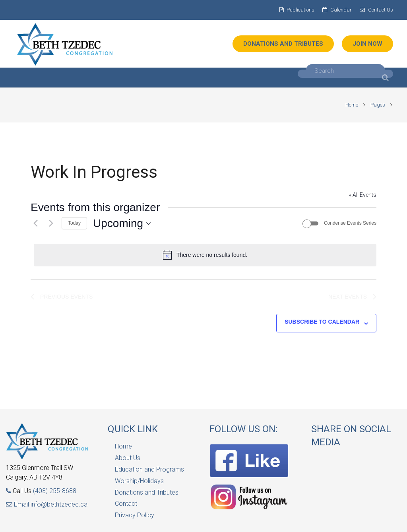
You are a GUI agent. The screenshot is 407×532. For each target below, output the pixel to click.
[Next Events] (51, 223)
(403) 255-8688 (55, 491)
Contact (126, 504)
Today (74, 223)
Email (18, 504)
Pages (375, 105)
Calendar (341, 10)
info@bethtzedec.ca (59, 504)
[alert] (205, 255)
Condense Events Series (350, 223)
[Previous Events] (35, 223)
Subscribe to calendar (322, 322)
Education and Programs (149, 469)
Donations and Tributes (147, 492)
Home (349, 105)
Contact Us (381, 10)
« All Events (363, 195)
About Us (128, 458)
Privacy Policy (135, 515)
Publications (300, 10)
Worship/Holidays (139, 481)
